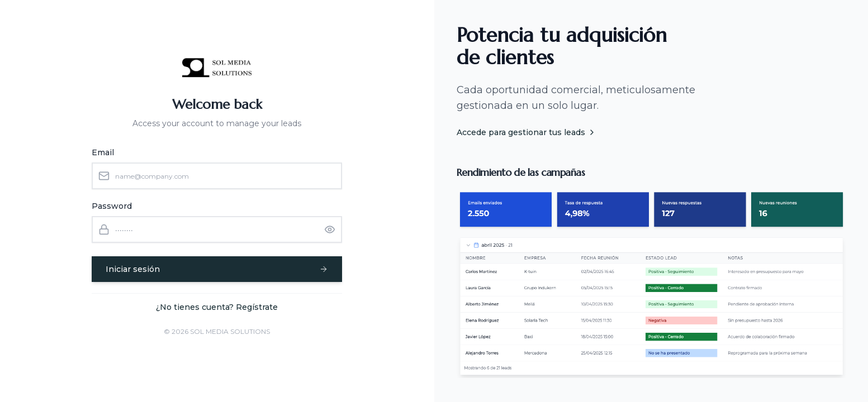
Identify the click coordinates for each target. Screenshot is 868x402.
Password (112, 206)
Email (103, 152)
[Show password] (330, 229)
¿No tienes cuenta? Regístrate (217, 307)
